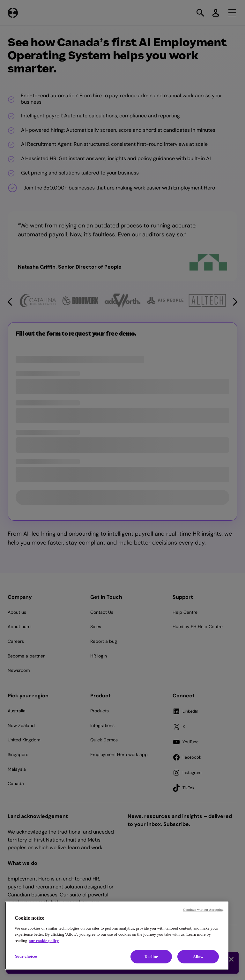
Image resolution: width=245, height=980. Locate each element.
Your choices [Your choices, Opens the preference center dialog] (26, 956)
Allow (198, 957)
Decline (151, 957)
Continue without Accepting (203, 909)
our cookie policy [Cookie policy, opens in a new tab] (44, 941)
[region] (117, 936)
